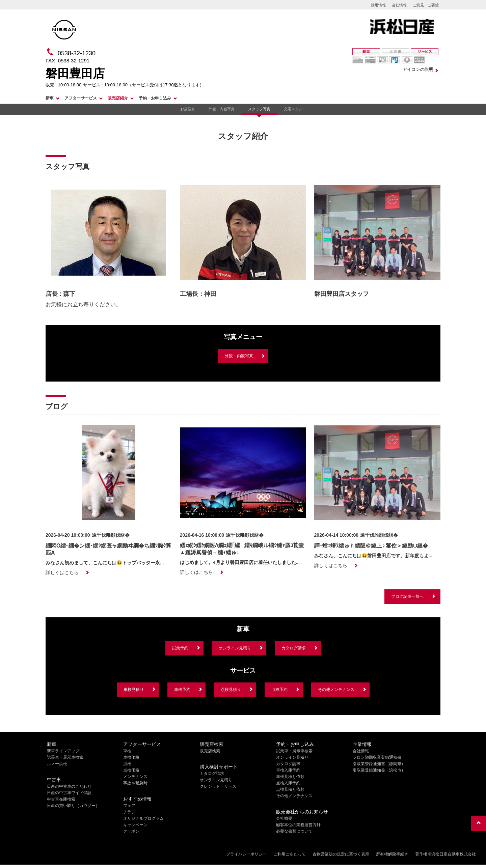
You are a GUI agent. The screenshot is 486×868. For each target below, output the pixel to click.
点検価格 (131, 770)
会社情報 (399, 5)
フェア (129, 806)
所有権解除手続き (392, 854)
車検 (127, 751)
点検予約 (279, 690)
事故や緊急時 (135, 783)
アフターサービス (81, 98)
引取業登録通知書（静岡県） (379, 764)
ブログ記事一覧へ (407, 596)
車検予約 (182, 690)
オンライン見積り (235, 648)
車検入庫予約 (288, 770)
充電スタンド (295, 109)
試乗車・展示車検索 (65, 757)
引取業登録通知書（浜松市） (379, 770)
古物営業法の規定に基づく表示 (341, 854)
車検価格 (131, 757)
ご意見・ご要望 (426, 5)
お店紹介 (188, 109)
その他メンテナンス (336, 690)
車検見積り (134, 690)
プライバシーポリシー (246, 854)
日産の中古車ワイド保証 (69, 793)
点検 (127, 764)
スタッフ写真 (259, 109)
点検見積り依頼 (290, 789)
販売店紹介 (118, 98)
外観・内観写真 (222, 109)
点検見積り (231, 690)
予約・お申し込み (155, 98)
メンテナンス (135, 777)
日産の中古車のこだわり (69, 786)
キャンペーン (135, 825)
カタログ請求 (294, 648)
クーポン (131, 831)
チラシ (129, 812)
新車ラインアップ (63, 751)
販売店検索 (210, 751)
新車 (50, 98)
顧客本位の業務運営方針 (298, 825)
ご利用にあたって (290, 854)
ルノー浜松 (57, 764)
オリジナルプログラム (143, 818)
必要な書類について (294, 831)
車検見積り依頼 (290, 777)
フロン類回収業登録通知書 (377, 757)
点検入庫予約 (288, 783)
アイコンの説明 (418, 69)
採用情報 (378, 5)
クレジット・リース (218, 786)
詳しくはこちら (62, 572)
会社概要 (284, 818)
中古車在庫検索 (61, 799)
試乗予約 (180, 648)
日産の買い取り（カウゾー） (73, 806)
